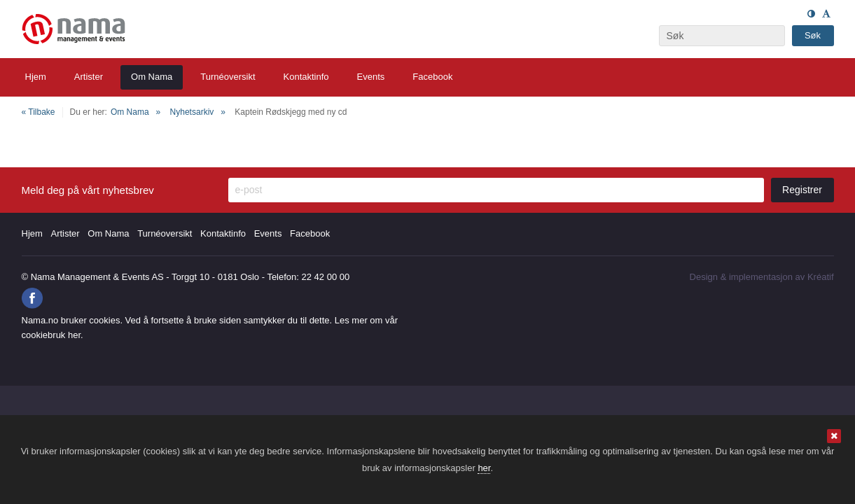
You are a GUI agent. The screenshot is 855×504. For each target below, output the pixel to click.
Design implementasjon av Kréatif (762, 277)
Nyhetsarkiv (192, 112)
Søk (813, 35)
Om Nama (130, 112)
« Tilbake (39, 112)
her (484, 468)
